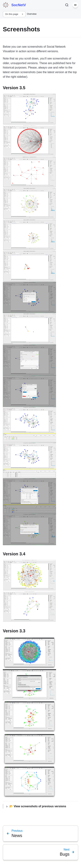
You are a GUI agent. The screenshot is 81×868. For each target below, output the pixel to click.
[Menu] (75, 5)
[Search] (67, 5)
